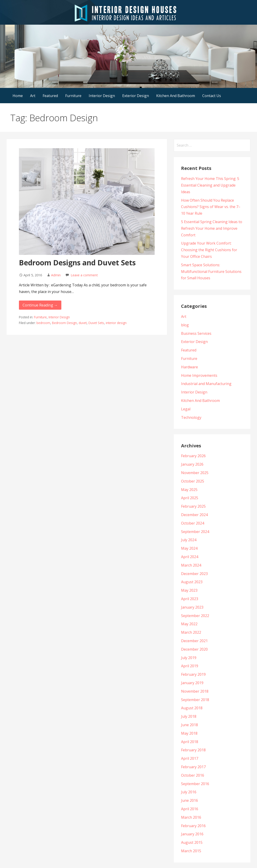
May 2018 (189, 733)
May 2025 (189, 490)
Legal (186, 409)
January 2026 (192, 464)
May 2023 (189, 590)
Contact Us (212, 96)
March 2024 (191, 565)
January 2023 (192, 607)
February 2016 (193, 826)
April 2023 (190, 599)
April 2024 (190, 557)
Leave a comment (84, 275)
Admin (56, 275)
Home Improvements (199, 375)
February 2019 (193, 674)
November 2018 (195, 691)
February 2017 (193, 767)
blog (185, 325)
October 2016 (193, 775)
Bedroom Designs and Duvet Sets (77, 263)
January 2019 (192, 683)
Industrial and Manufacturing (206, 384)
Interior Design (102, 96)
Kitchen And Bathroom (176, 96)
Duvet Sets (96, 323)
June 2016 (190, 800)
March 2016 (191, 817)
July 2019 (189, 658)
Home (18, 96)
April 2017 (190, 758)
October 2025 (193, 481)
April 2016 (190, 809)
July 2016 (189, 792)
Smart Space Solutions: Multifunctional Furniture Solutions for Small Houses (211, 272)
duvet (83, 323)
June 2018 (190, 725)
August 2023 (192, 582)
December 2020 (194, 649)
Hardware (190, 367)
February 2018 (193, 750)
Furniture (73, 96)
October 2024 (193, 523)
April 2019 (190, 666)
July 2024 (189, 540)
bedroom (43, 323)
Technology (191, 417)
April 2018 (190, 742)
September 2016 (195, 784)
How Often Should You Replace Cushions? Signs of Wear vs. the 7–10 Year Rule (211, 207)
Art (33, 96)
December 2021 (194, 641)
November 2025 (195, 473)
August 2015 (192, 842)
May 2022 (189, 624)
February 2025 (193, 506)
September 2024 (195, 532)
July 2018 (189, 716)
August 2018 (192, 708)
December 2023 (194, 574)
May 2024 (189, 548)
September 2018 (195, 700)
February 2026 (193, 456)
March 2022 (191, 632)
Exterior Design (136, 96)
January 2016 (192, 834)
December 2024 (194, 515)
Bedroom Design (64, 323)
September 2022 (195, 616)
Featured (50, 96)
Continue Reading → (40, 305)
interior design (116, 323)
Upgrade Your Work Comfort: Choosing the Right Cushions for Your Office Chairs (209, 250)
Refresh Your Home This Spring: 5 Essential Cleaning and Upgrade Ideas (210, 185)
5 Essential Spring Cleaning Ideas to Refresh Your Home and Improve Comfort (212, 228)
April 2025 (190, 498)
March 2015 (191, 851)
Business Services (196, 333)
